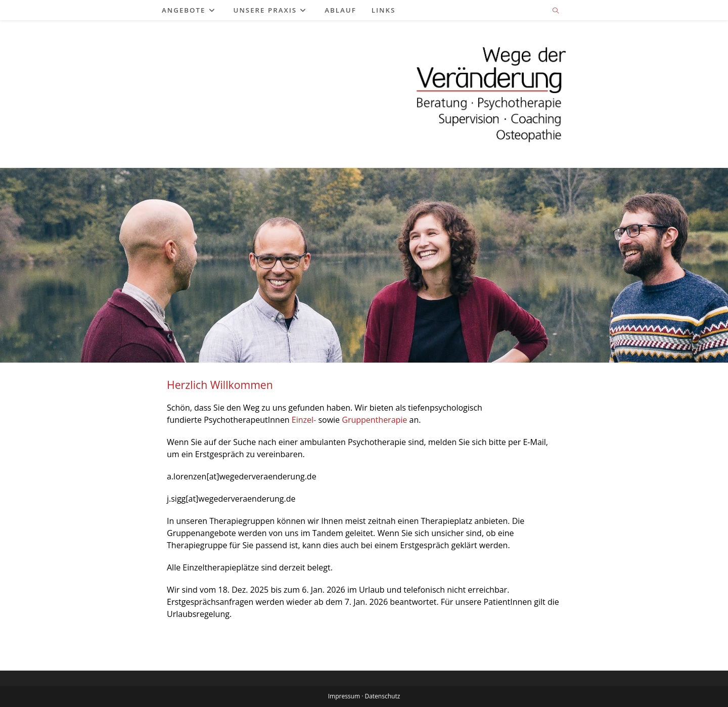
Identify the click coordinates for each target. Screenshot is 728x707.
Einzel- (304, 420)
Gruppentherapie (374, 420)
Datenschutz (382, 696)
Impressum (344, 696)
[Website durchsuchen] (556, 11)
